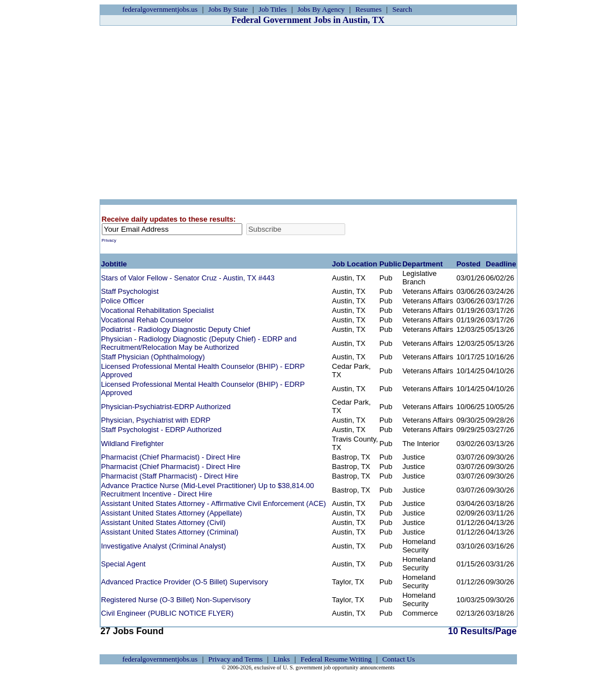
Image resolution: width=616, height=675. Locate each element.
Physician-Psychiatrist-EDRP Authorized (166, 407)
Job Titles (272, 9)
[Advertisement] (308, 112)
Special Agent (124, 564)
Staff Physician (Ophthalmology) (153, 357)
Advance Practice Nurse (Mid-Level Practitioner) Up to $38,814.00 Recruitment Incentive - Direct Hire (208, 490)
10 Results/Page (290, 631)
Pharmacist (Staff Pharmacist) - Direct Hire (170, 476)
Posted (469, 264)
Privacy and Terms (235, 659)
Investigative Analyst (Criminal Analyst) (164, 546)
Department (422, 264)
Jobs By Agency (321, 9)
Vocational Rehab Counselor (147, 320)
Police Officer (123, 301)
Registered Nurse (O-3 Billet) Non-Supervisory (176, 600)
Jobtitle (114, 264)
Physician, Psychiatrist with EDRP (156, 420)
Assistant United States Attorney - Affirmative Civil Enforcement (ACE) (214, 503)
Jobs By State (228, 9)
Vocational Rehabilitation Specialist (158, 310)
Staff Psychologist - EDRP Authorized (162, 430)
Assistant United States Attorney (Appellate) (172, 513)
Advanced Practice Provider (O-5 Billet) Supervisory (185, 582)
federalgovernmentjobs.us (160, 9)
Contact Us (398, 659)
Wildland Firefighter (133, 444)
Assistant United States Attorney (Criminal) (170, 532)
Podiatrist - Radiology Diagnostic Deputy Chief (176, 329)
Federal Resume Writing (336, 659)
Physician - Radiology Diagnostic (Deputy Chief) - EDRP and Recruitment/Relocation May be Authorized (199, 343)
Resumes (368, 9)
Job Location (354, 264)
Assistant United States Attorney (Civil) (164, 522)
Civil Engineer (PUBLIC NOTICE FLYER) (168, 613)
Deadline (501, 264)
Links (281, 659)
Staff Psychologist (130, 291)
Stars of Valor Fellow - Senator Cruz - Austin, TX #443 (188, 278)
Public (390, 264)
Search (402, 9)
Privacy (109, 240)
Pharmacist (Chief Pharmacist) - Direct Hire (171, 457)
